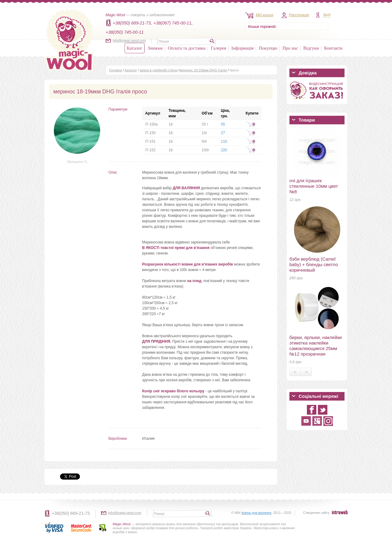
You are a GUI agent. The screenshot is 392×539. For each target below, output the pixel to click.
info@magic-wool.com (129, 40)
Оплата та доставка (187, 48)
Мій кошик (264, 15)
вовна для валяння (256, 513)
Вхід (327, 15)
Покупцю (268, 48)
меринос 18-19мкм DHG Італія (203, 70)
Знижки (155, 48)
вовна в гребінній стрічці (159, 70)
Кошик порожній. (262, 27)
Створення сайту (316, 513)
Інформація (243, 48)
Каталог (135, 48)
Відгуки (311, 48)
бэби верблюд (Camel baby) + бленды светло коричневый (314, 264)
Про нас (290, 48)
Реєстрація (299, 15)
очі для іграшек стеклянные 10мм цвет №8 (314, 186)
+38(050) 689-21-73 (71, 513)
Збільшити (77, 162)
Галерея (218, 48)
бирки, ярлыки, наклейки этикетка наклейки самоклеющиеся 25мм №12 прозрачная (316, 346)
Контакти (333, 48)
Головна (115, 70)
